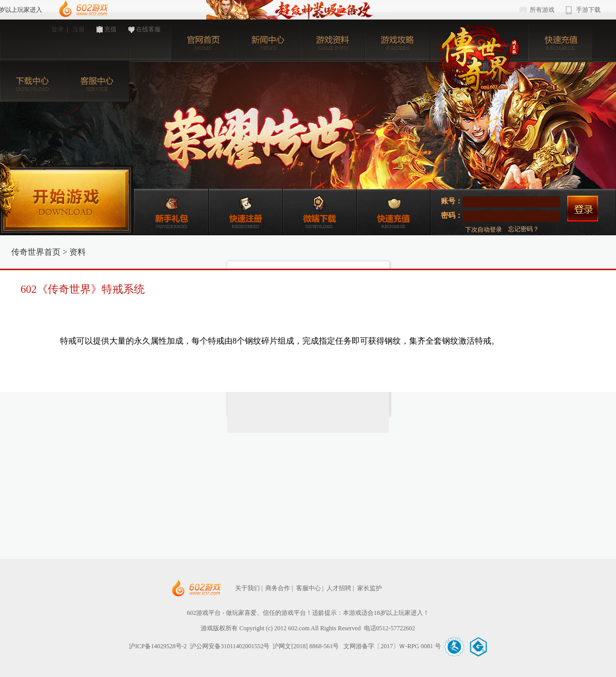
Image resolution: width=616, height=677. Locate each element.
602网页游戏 (227, 588)
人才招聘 (339, 588)
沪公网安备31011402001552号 (230, 646)
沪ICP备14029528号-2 (158, 646)
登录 (57, 29)
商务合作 (278, 588)
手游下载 (588, 10)
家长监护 (370, 588)
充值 (110, 29)
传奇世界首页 (36, 252)
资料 (78, 252)
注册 (79, 29)
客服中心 (309, 588)
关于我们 (247, 588)
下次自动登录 (484, 230)
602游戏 (83, 9)
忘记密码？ (524, 229)
